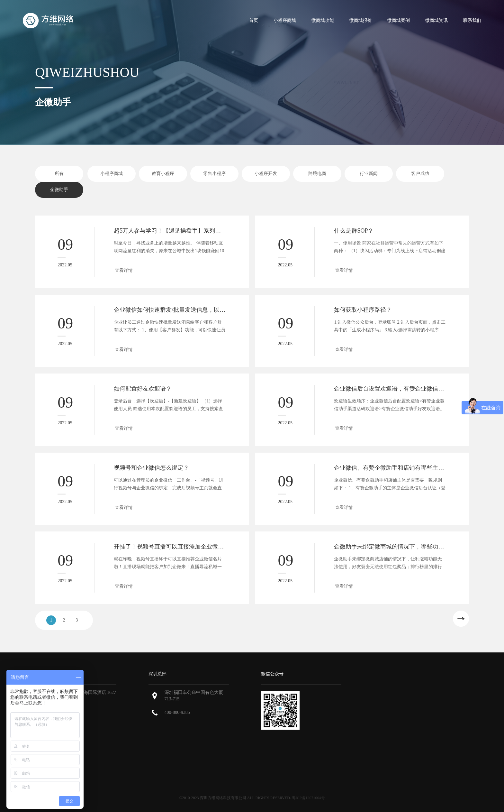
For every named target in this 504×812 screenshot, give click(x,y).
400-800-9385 (177, 712)
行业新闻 (369, 174)
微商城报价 (361, 20)
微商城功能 (323, 20)
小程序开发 (266, 174)
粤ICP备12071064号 (308, 798)
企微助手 (59, 190)
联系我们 (472, 20)
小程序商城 (285, 20)
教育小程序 (163, 174)
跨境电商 (317, 174)
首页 (254, 20)
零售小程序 (214, 174)
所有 (59, 174)
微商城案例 (399, 20)
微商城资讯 (437, 20)
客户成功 (420, 174)
